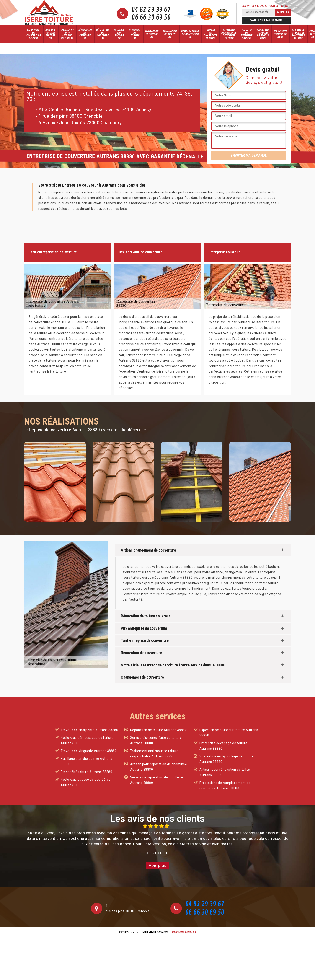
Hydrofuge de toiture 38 (152, 34)
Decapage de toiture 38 (135, 34)
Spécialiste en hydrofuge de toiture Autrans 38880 (227, 759)
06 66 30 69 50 (151, 18)
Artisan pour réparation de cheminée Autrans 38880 (159, 767)
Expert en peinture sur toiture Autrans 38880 (229, 733)
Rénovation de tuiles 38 (170, 34)
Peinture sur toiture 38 (119, 34)
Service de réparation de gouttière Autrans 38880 (157, 780)
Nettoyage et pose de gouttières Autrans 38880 (86, 782)
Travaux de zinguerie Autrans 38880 (89, 751)
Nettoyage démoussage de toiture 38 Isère (229, 34)
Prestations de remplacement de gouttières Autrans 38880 (225, 786)
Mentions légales (184, 932)
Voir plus (158, 865)
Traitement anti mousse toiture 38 (67, 34)
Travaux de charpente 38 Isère (210, 34)
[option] (157, 840)
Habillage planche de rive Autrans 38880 (86, 761)
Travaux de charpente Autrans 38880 (89, 730)
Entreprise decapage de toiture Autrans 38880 (223, 746)
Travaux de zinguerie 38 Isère (247, 34)
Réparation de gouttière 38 (103, 34)
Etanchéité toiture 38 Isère (280, 34)
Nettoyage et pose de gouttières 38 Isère (298, 34)
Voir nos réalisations (267, 21)
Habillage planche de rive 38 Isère (263, 34)
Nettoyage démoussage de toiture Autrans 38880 (87, 740)
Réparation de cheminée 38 (85, 34)
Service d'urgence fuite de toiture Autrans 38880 (156, 740)
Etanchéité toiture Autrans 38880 (86, 772)
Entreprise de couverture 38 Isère (34, 34)
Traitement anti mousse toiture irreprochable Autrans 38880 (154, 754)
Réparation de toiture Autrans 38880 (159, 730)
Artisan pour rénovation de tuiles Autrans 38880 (225, 772)
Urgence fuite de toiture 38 (50, 34)
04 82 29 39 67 (151, 10)
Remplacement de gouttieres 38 (190, 34)
